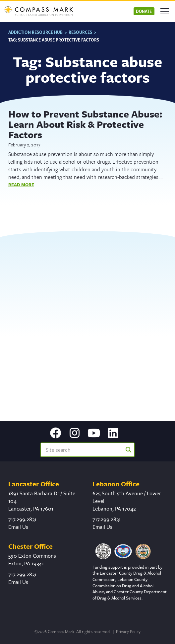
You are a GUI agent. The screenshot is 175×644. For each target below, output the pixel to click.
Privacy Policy (128, 631)
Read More (21, 185)
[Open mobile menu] (165, 11)
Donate (144, 11)
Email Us (18, 527)
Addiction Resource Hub (35, 32)
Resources (80, 32)
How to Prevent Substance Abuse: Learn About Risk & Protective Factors (85, 124)
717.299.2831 (22, 519)
